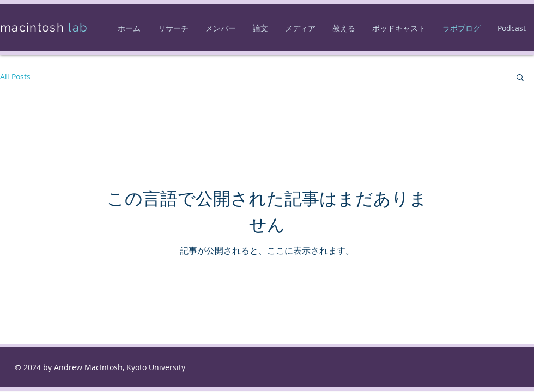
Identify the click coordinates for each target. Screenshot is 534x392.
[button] (520, 78)
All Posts (15, 76)
